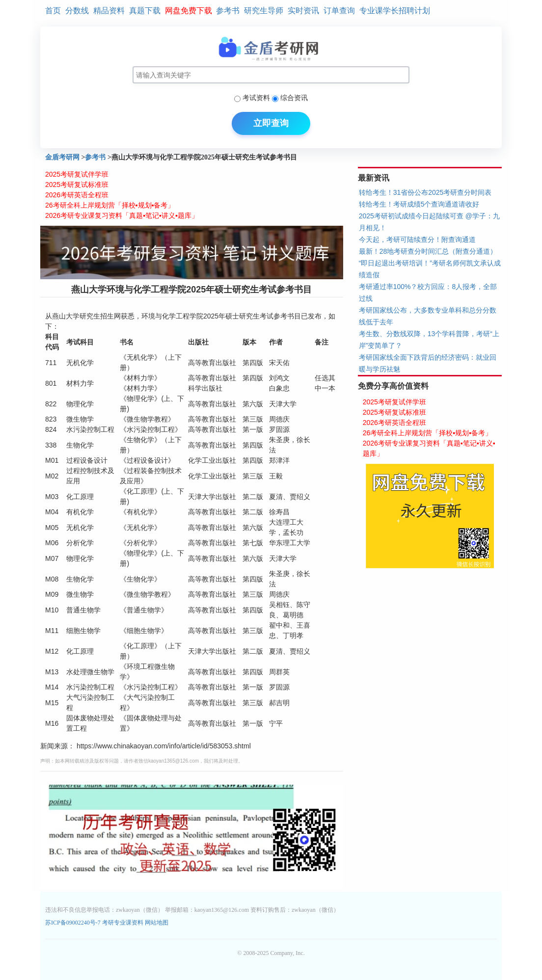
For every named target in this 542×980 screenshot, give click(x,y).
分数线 (77, 11)
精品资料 (109, 11)
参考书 (228, 11)
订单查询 (339, 11)
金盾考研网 (62, 157)
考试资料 (256, 98)
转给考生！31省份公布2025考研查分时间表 (425, 192)
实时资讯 (303, 11)
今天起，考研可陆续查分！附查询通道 (417, 239)
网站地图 (157, 923)
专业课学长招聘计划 (395, 11)
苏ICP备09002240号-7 (74, 923)
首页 (53, 11)
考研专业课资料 (123, 923)
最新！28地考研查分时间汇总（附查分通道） (428, 251)
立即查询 (271, 123)
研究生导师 (264, 11)
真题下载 (145, 11)
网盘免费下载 (189, 11)
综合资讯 (294, 98)
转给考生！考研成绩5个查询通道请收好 (419, 204)
